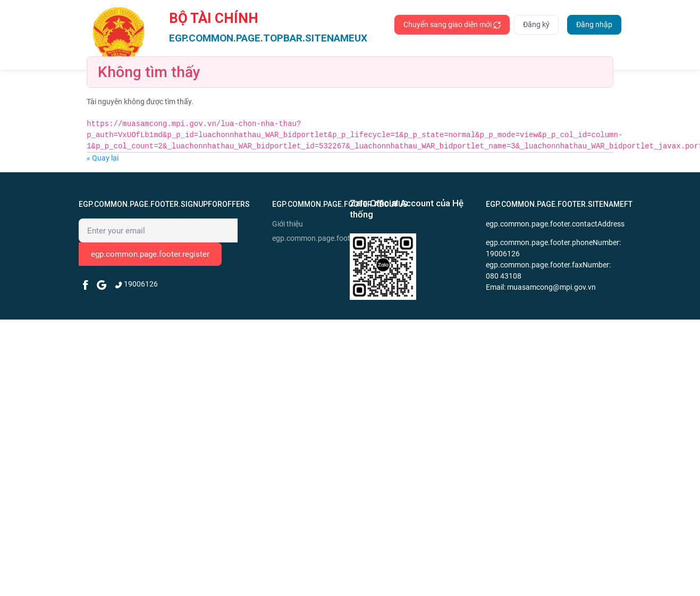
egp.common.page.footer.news (310, 238)
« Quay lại (103, 158)
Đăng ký (536, 24)
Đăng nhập (594, 24)
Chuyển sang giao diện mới (452, 25)
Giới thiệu (288, 224)
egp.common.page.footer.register (150, 254)
